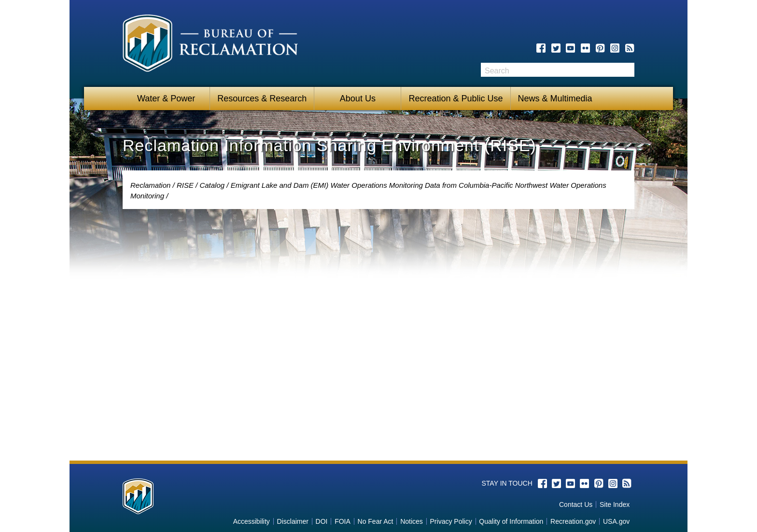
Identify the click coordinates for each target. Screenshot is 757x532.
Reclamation (150, 185)
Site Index (615, 504)
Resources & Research (262, 98)
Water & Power (166, 98)
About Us (358, 98)
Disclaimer (293, 521)
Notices (412, 521)
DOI (322, 521)
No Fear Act (376, 521)
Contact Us (576, 504)
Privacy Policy (451, 521)
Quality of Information (511, 521)
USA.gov (616, 521)
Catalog (212, 185)
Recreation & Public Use (456, 98)
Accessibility (252, 521)
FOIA (343, 521)
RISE (185, 185)
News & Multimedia (555, 98)
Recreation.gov (573, 521)
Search (627, 70)
